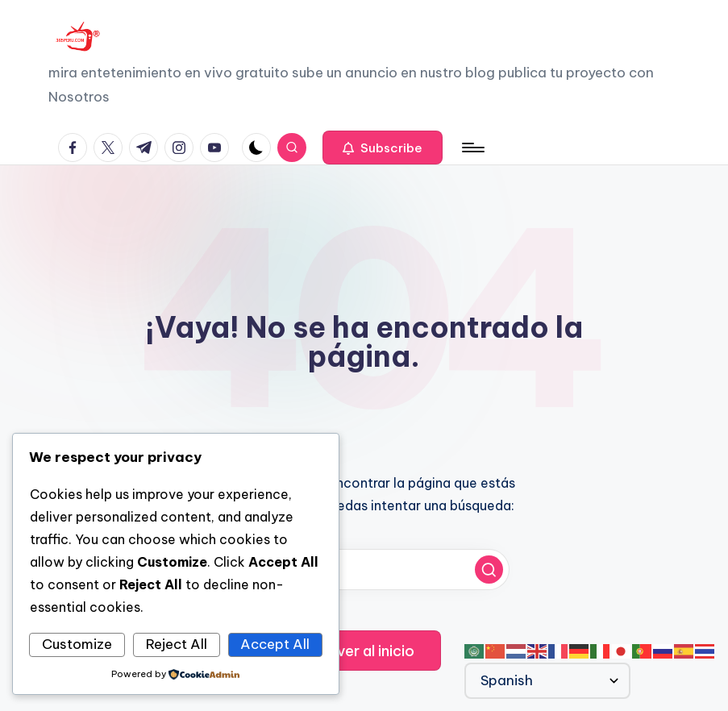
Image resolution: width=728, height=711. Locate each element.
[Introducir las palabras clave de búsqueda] (364, 570)
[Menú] (472, 148)
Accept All (275, 644)
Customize (77, 644)
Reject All (177, 644)
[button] (383, 148)
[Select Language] (547, 681)
